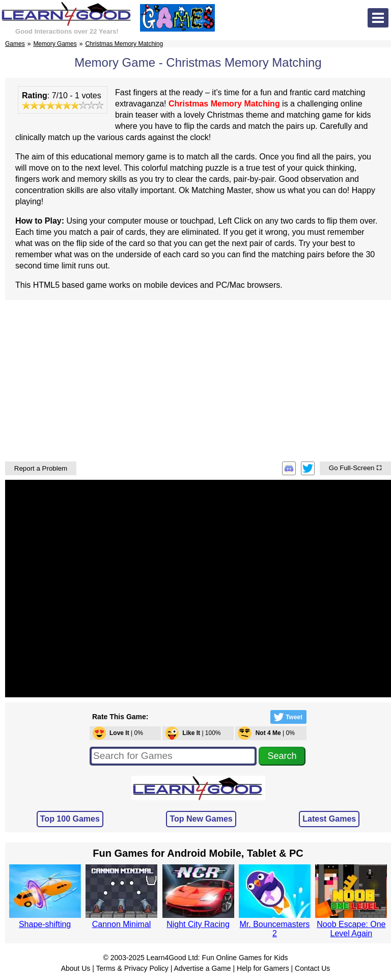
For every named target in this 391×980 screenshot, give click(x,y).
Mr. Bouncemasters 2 (275, 929)
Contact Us (312, 968)
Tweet (287, 717)
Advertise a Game (202, 968)
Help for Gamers (263, 968)
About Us (76, 968)
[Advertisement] (198, 379)
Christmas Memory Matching (124, 44)
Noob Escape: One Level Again (351, 929)
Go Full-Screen (355, 468)
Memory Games (55, 44)
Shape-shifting (45, 924)
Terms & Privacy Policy (132, 968)
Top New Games (201, 819)
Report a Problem (41, 468)
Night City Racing (198, 924)
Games (15, 44)
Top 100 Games (70, 819)
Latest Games (329, 819)
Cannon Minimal (122, 924)
